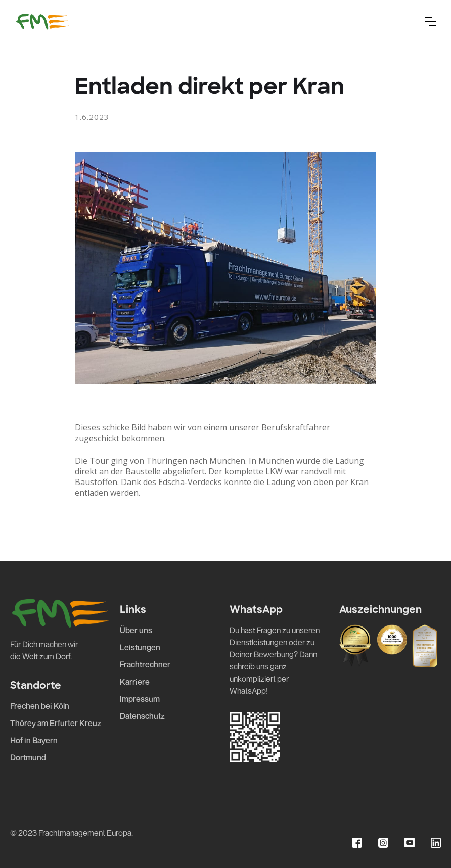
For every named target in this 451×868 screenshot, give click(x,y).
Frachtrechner (145, 664)
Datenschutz (142, 716)
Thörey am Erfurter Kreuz (56, 723)
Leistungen (140, 647)
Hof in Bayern (34, 740)
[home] (42, 21)
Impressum (140, 699)
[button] (431, 21)
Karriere (135, 682)
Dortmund (28, 757)
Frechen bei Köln (40, 706)
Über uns (136, 630)
